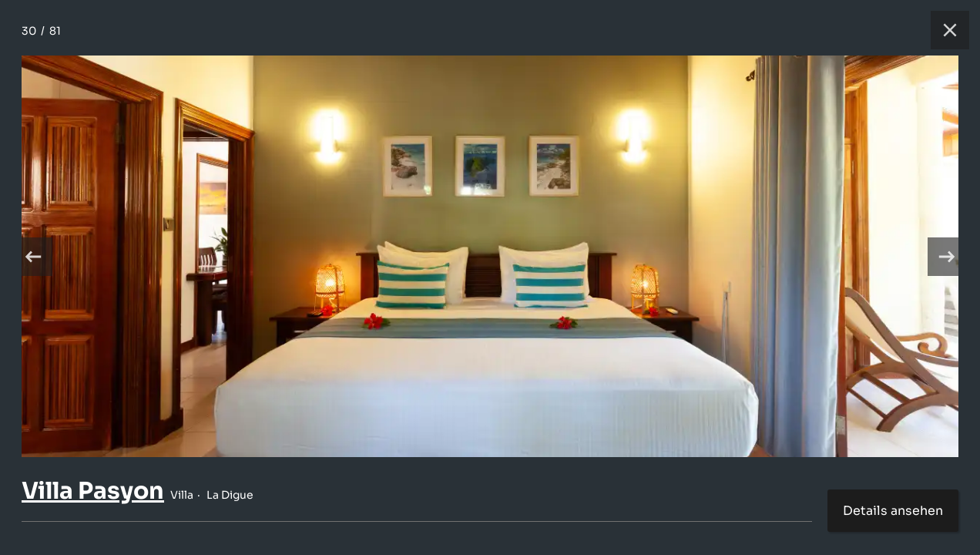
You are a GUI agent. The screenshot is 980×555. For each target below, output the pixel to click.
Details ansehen (893, 511)
